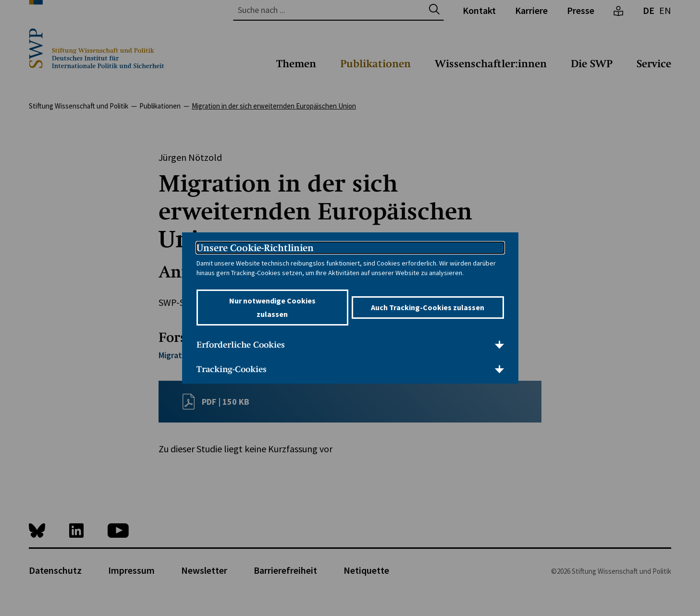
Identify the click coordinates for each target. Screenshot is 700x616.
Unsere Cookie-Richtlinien (255, 248)
